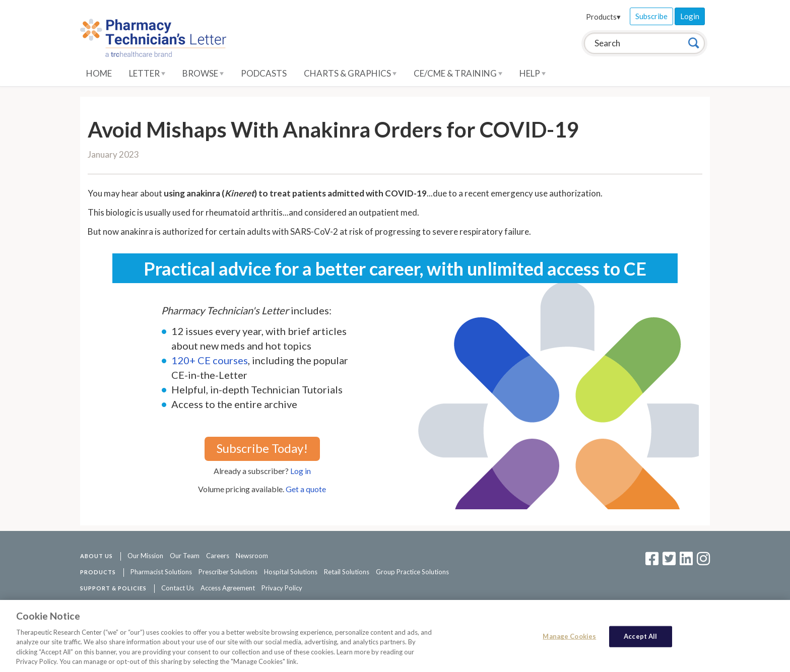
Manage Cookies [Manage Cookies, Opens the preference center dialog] (569, 636)
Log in (301, 471)
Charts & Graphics (350, 73)
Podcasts (264, 73)
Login (690, 16)
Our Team (185, 556)
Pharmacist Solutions (161, 572)
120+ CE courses (210, 360)
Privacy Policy (282, 588)
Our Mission (145, 556)
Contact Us (178, 588)
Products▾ (603, 17)
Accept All (640, 636)
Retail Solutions (347, 572)
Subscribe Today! (262, 448)
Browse (203, 73)
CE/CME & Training (458, 73)
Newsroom (252, 556)
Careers (218, 556)
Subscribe (651, 16)
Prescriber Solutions (228, 572)
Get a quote (306, 489)
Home (99, 73)
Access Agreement (228, 588)
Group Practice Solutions (412, 572)
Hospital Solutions (291, 572)
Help (533, 73)
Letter (147, 73)
